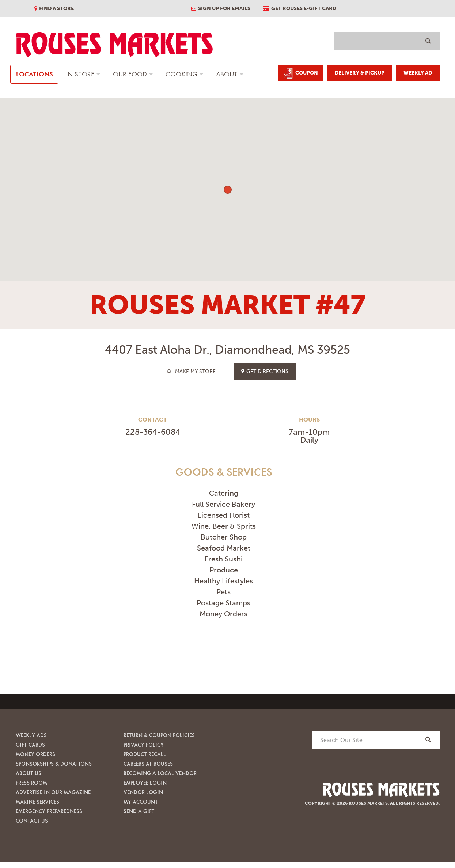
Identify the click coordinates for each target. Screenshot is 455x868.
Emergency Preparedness (49, 811)
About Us (29, 773)
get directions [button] (265, 371)
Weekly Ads (31, 735)
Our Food (130, 74)
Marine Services (37, 802)
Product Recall (145, 754)
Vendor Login (143, 792)
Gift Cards (30, 745)
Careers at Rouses (148, 764)
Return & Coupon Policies (159, 735)
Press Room (31, 783)
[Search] (428, 740)
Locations (34, 74)
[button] (228, 190)
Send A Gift (139, 811)
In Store (80, 74)
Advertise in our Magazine (53, 792)
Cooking (181, 74)
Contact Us (32, 821)
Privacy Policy (144, 745)
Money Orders (35, 754)
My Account (141, 802)
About (227, 74)
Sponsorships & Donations (54, 764)
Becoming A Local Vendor (160, 773)
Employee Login (145, 783)
